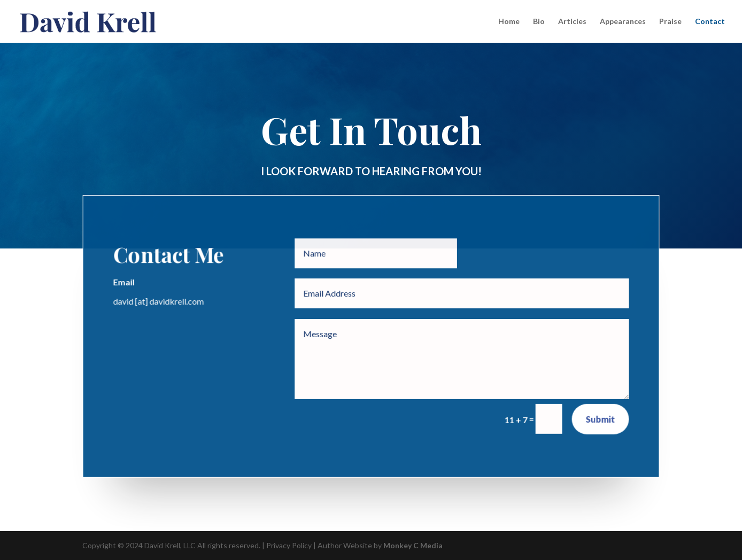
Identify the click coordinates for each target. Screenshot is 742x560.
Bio (539, 22)
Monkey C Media (413, 545)
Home (509, 22)
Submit (600, 419)
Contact (710, 22)
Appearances (623, 22)
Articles (572, 22)
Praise (670, 22)
